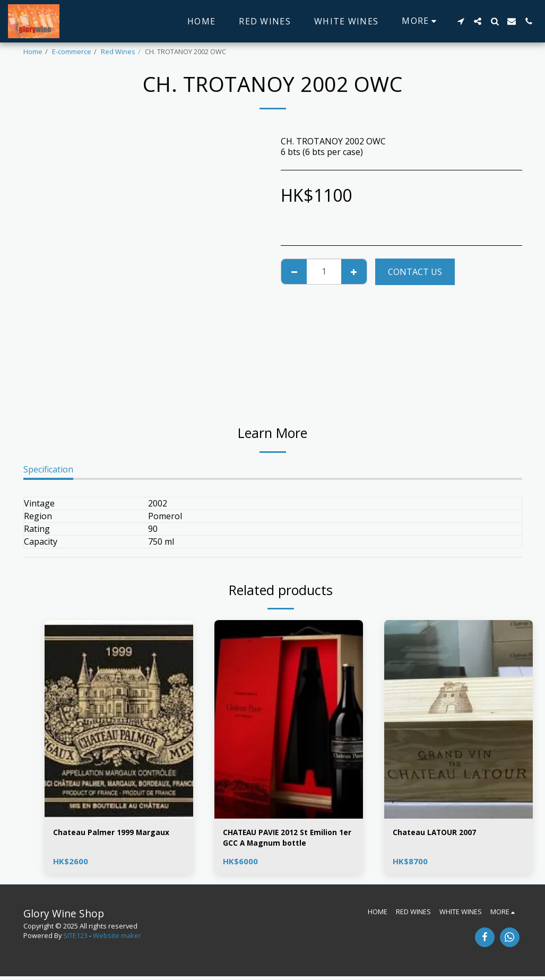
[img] (119, 719)
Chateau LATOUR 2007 (440, 833)
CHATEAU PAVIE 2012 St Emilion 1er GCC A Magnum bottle (289, 840)
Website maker (117, 939)
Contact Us (415, 272)
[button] (461, 21)
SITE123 (75, 939)
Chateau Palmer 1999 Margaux (119, 833)
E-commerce (72, 51)
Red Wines (118, 51)
